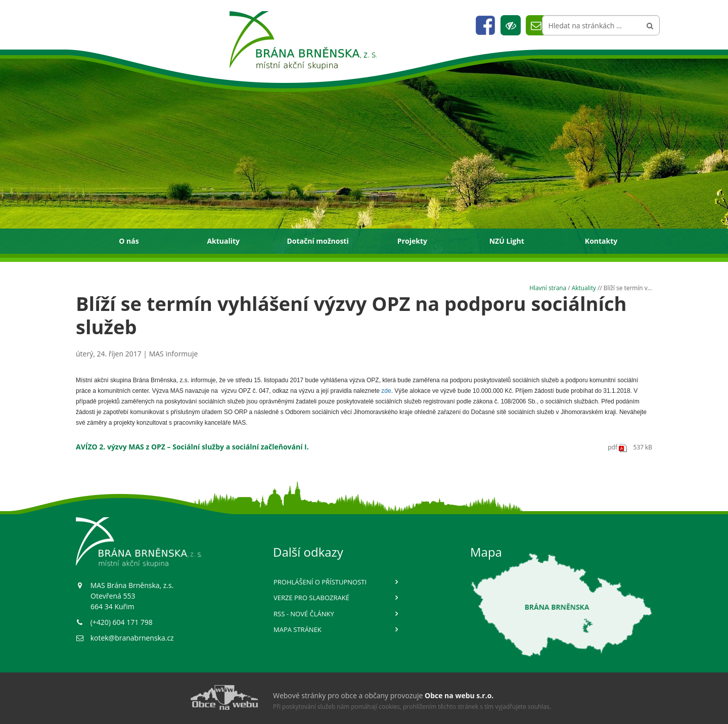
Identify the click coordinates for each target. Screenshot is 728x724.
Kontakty (601, 241)
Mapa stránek (298, 629)
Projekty (412, 241)
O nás (129, 241)
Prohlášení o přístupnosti (320, 582)
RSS (304, 614)
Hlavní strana (548, 288)
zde (386, 391)
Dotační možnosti (317, 241)
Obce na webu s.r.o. (459, 695)
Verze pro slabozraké (311, 598)
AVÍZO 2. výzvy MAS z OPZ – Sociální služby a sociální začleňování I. (192, 447)
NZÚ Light (507, 241)
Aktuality (223, 241)
